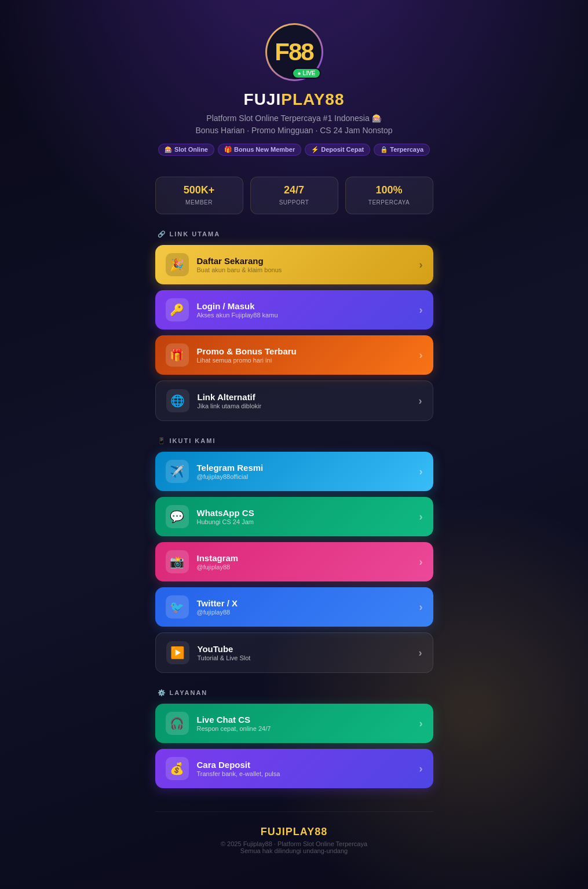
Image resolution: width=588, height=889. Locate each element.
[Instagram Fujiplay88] (294, 562)
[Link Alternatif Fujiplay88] (294, 401)
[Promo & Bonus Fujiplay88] (294, 355)
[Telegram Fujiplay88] (294, 471)
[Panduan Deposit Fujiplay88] (294, 769)
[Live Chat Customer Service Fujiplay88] (294, 723)
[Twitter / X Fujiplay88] (294, 607)
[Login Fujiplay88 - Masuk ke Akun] (294, 310)
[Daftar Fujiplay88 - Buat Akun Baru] (294, 265)
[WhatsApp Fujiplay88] (294, 517)
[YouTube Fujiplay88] (294, 653)
